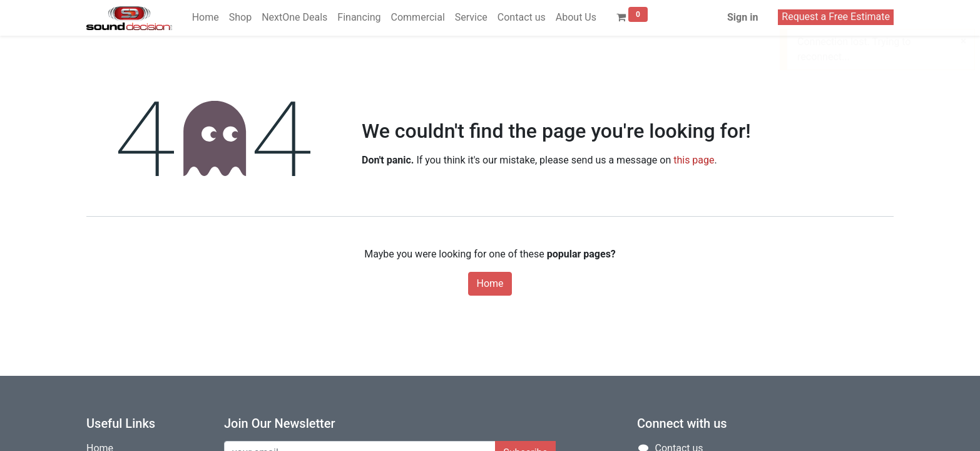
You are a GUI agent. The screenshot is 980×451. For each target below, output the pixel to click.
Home (490, 283)
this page (694, 160)
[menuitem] (206, 18)
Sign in (743, 17)
